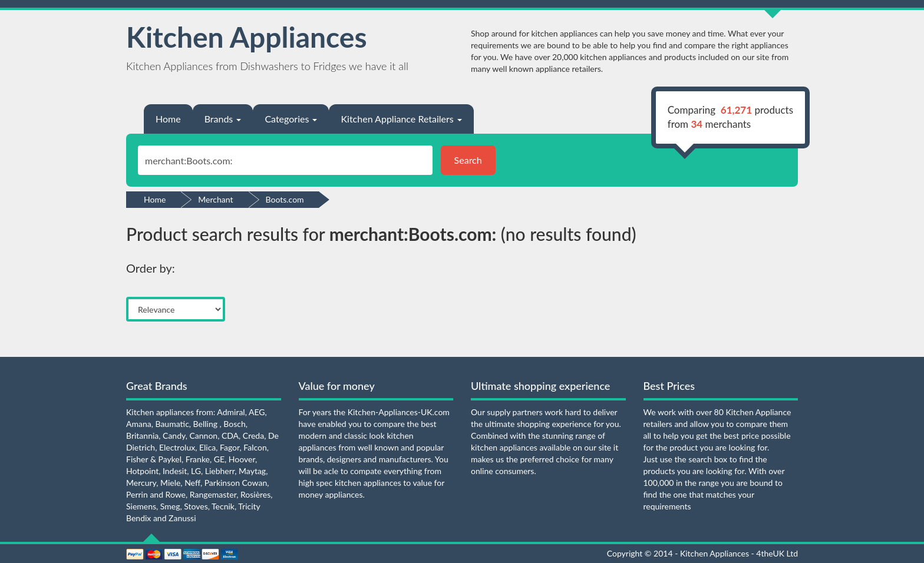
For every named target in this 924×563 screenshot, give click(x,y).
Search (468, 160)
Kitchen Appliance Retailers (401, 119)
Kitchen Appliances (247, 37)
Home (168, 119)
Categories (291, 119)
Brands (223, 119)
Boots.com (285, 199)
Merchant (215, 199)
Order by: (151, 268)
